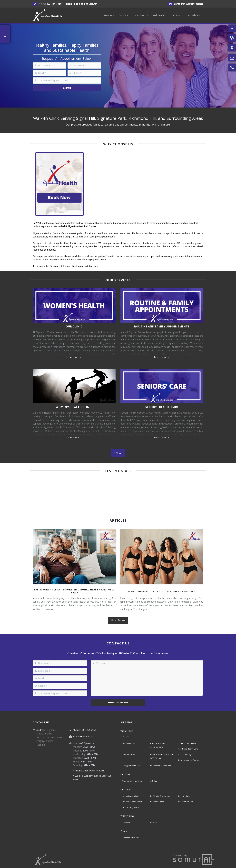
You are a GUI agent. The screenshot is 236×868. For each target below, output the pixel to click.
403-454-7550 (54, 4)
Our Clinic (74, 326)
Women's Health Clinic (74, 407)
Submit (67, 88)
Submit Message (118, 702)
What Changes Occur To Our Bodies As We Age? (162, 591)
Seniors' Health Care (162, 407)
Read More (118, 620)
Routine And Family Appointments (162, 326)
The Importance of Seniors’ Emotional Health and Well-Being (75, 591)
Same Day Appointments (186, 4)
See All (118, 453)
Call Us (5, 34)
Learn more (74, 357)
